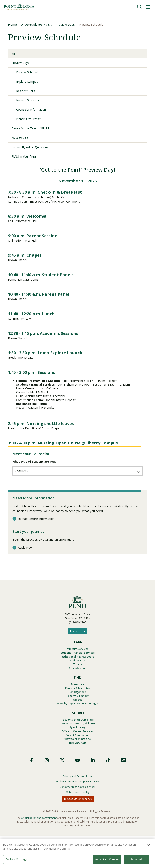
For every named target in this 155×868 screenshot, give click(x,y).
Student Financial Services (78, 674)
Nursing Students (30, 103)
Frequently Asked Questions (32, 151)
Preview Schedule (29, 73)
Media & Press (78, 683)
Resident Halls (27, 93)
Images (124, 792)
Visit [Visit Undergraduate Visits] (15, 54)
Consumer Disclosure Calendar (78, 819)
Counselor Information (34, 112)
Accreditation (77, 692)
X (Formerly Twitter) (62, 792)
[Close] (149, 845)
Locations (78, 651)
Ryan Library (77, 756)
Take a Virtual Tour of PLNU (33, 132)
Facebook (31, 792)
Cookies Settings (16, 859)
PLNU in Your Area (26, 161)
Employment (78, 717)
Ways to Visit (21, 142)
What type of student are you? (34, 482)
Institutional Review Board (77, 678)
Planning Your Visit (31, 122)
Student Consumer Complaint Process (78, 813)
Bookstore (77, 708)
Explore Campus (28, 83)
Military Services (78, 669)
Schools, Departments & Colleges (77, 731)
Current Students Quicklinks (78, 752)
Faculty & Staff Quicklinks (77, 747)
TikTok (108, 792)
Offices (77, 726)
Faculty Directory (78, 722)
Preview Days (65, 25)
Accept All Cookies (107, 859)
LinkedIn (93, 792)
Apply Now (25, 568)
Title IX (78, 687)
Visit (49, 25)
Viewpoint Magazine (78, 770)
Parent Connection (77, 765)
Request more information (36, 539)
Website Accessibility (77, 824)
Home (12, 25)
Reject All (137, 859)
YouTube (77, 792)
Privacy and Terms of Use (77, 808)
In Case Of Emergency (78, 831)
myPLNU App (77, 774)
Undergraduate (31, 25)
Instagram (47, 792)
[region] (77, 853)
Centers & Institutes (77, 713)
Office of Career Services (77, 761)
